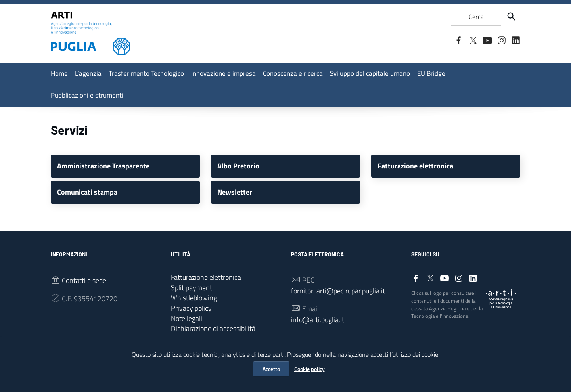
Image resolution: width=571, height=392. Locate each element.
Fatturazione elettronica (206, 280)
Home (59, 73)
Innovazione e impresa (223, 73)
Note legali (187, 324)
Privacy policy (191, 313)
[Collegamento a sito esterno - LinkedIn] (515, 40)
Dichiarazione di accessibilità (213, 335)
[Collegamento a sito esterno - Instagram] (501, 40)
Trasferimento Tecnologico (146, 73)
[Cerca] (512, 17)
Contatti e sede (84, 283)
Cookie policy (309, 369)
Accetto (271, 369)
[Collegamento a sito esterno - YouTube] (487, 40)
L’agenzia (88, 73)
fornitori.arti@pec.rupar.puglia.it (338, 294)
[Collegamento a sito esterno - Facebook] (458, 40)
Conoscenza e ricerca (293, 73)
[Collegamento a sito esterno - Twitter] (473, 40)
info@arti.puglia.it (318, 324)
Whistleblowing (194, 302)
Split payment (192, 291)
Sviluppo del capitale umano (370, 73)
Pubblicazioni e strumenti (87, 95)
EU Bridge (431, 73)
